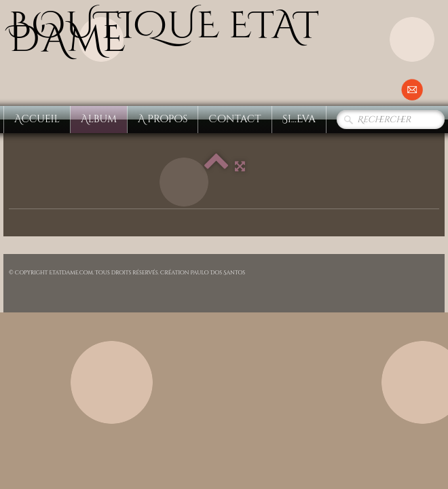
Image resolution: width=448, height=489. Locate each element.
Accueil (37, 119)
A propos (163, 119)
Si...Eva (299, 119)
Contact (235, 119)
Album (99, 119)
